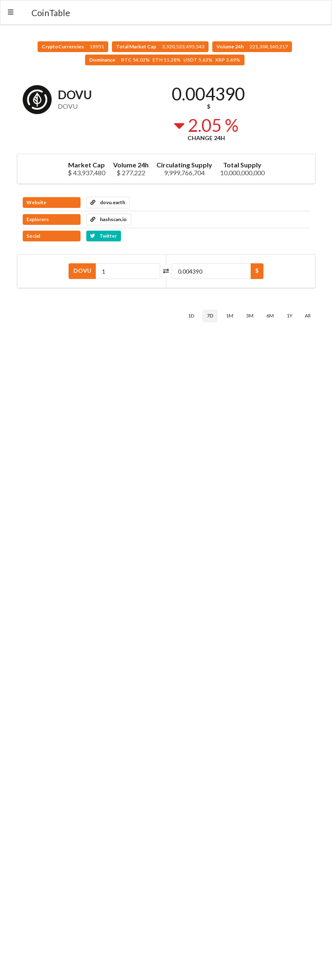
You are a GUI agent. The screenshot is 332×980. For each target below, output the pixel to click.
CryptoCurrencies (73, 46)
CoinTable (51, 13)
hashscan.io (109, 219)
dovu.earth (108, 202)
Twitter (103, 236)
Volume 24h (252, 46)
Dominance (165, 60)
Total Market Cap (160, 46)
